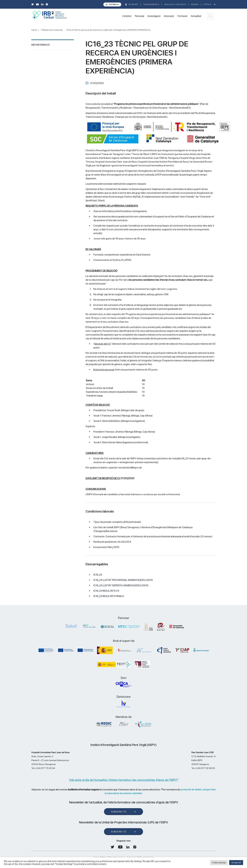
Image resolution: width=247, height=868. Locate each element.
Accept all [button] (236, 862)
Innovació (169, 16)
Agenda (195, 4)
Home (34, 30)
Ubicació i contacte (175, 4)
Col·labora (114, 4)
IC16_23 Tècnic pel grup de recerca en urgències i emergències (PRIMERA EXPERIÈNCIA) (108, 30)
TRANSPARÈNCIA (151, 4)
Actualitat (196, 16)
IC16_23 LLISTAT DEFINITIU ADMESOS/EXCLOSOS (121, 585)
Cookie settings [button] (219, 863)
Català (207, 4)
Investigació (154, 16)
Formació (182, 16)
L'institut (127, 16)
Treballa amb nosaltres (52, 30)
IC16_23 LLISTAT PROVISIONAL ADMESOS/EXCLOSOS (123, 580)
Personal (139, 16)
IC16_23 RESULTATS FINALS (109, 596)
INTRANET (133, 4)
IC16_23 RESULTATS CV (106, 591)
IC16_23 (98, 575)
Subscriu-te (119, 812)
